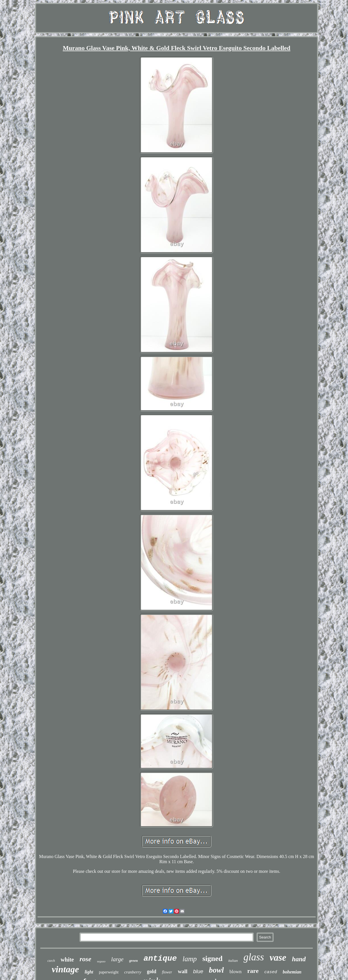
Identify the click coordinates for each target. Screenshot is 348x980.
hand (299, 959)
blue (198, 971)
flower (167, 972)
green (133, 961)
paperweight (109, 972)
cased (271, 972)
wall (183, 971)
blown (236, 972)
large (118, 959)
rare (253, 971)
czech (51, 961)
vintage (65, 969)
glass (254, 957)
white (67, 960)
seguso (101, 961)
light (89, 972)
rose (85, 959)
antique (160, 959)
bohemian (292, 972)
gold (152, 971)
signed (212, 959)
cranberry (133, 972)
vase (278, 958)
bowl (216, 970)
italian (233, 961)
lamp (190, 959)
